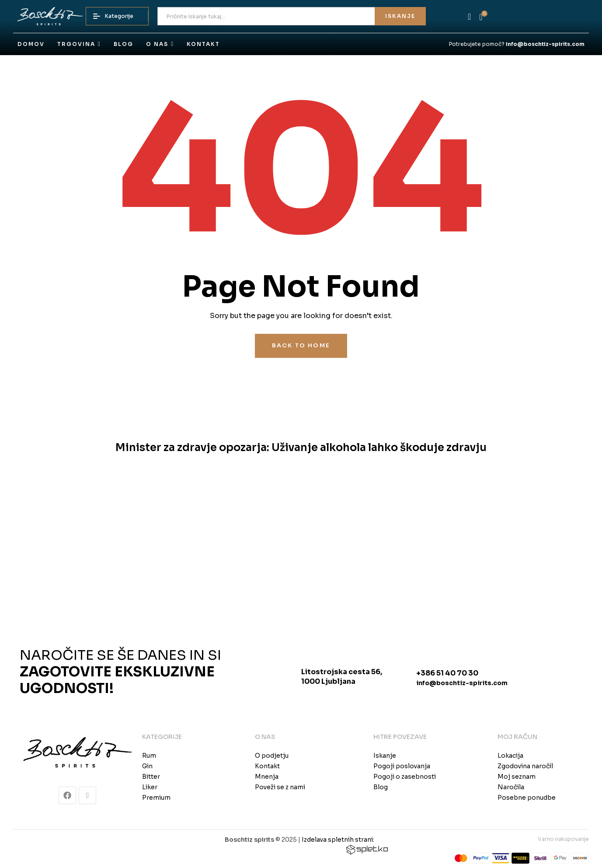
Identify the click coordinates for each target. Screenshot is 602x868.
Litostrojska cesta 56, (342, 672)
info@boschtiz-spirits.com (462, 683)
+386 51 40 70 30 (447, 673)
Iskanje (400, 16)
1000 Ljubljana (328, 681)
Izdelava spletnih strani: (338, 840)
